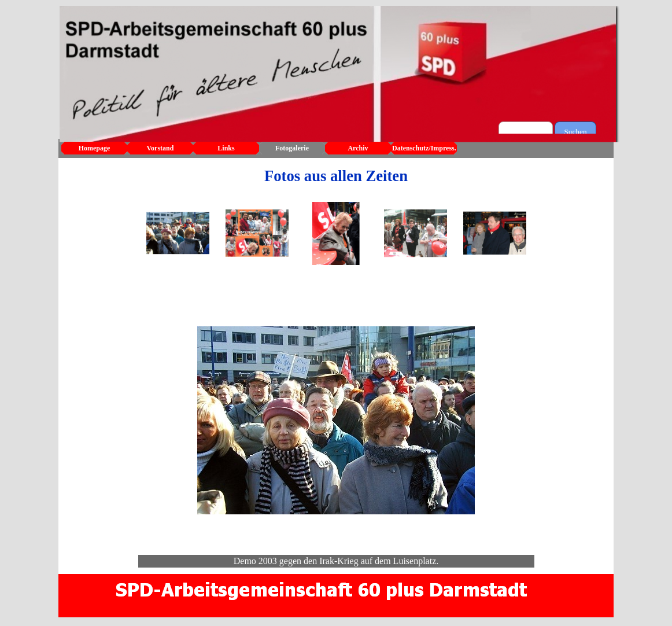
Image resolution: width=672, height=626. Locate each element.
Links (226, 148)
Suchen (575, 132)
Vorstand (160, 148)
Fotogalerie (292, 148)
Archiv (358, 148)
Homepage (95, 148)
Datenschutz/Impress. (424, 148)
